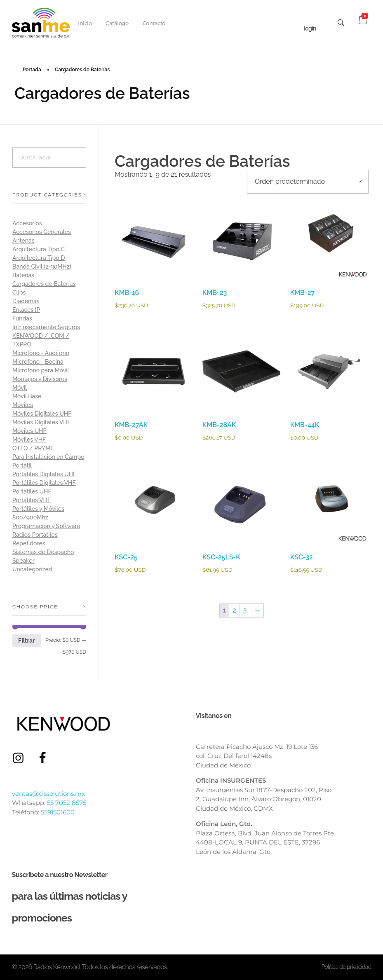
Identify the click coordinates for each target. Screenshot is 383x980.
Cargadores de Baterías (44, 284)
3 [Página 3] (245, 610)
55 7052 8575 (67, 803)
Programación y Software (46, 526)
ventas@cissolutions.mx (48, 794)
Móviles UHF (29, 431)
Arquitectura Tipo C (39, 249)
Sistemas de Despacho (43, 552)
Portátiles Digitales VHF (44, 483)
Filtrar (26, 641)
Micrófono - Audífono (41, 353)
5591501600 (58, 812)
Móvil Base (27, 396)
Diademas (26, 301)
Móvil (20, 388)
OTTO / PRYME (33, 448)
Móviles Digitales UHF (42, 414)
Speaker (23, 561)
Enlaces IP (26, 310)
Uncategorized (32, 569)
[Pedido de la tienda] (308, 182)
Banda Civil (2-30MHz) (42, 267)
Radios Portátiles (35, 535)
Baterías (23, 275)
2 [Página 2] (234, 610)
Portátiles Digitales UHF (44, 474)
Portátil (22, 465)
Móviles (23, 405)
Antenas (23, 241)
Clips (19, 292)
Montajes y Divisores (40, 379)
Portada (32, 70)
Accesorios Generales (42, 232)
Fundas (22, 318)
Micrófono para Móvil (41, 370)
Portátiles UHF (32, 491)
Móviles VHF (29, 440)
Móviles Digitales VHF (42, 422)
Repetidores (29, 543)
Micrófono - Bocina (38, 362)
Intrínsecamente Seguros (46, 327)
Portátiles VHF (32, 500)
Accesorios (27, 223)
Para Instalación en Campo (48, 457)
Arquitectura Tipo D (39, 258)
